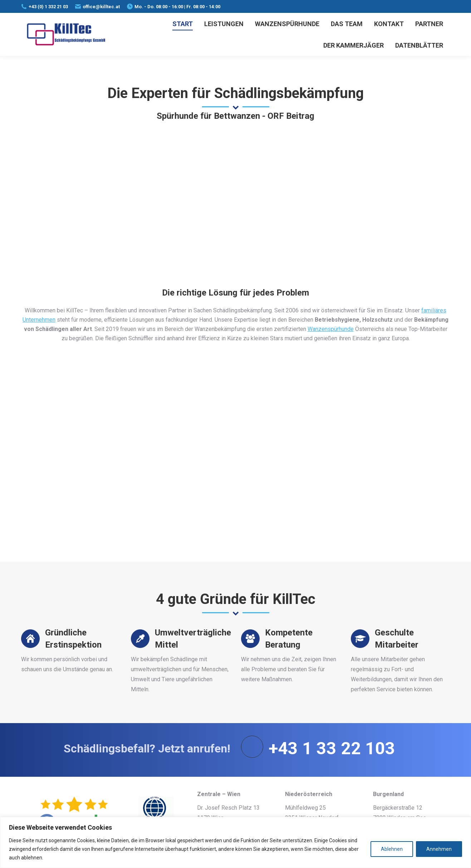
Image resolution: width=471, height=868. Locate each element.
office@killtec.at (101, 7)
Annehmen (439, 849)
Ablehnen (392, 849)
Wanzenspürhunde (331, 329)
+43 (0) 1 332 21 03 (48, 7)
